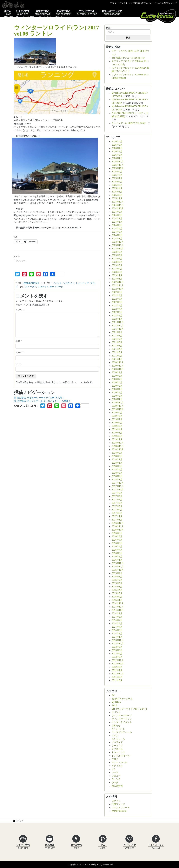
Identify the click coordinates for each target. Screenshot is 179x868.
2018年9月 (117, 453)
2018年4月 (117, 469)
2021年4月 (117, 349)
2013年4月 (117, 654)
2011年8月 (117, 680)
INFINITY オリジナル (122, 699)
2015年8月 (117, 577)
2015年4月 (117, 590)
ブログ (115, 759)
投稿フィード (118, 804)
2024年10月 (118, 208)
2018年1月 (117, 480)
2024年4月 (117, 229)
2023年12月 (118, 242)
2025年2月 (117, 195)
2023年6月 (117, 262)
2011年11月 (118, 674)
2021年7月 (117, 339)
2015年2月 (117, 597)
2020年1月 (117, 399)
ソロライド (69, 283)
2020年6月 (117, 382)
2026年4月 (117, 148)
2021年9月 (117, 332)
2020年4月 (117, 389)
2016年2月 (117, 557)
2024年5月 (117, 225)
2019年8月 (117, 416)
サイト (19, 364)
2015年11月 (118, 567)
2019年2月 (117, 436)
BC (113, 695)
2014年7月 (117, 620)
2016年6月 (117, 543)
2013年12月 (118, 640)
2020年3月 (117, 393)
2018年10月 (118, 449)
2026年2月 (117, 155)
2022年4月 (117, 309)
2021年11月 (118, 326)
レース (115, 772)
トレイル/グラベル (121, 756)
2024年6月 (117, 222)
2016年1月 (117, 560)
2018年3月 (117, 473)
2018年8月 (117, 456)
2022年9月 (117, 292)
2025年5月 (117, 185)
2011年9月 (117, 677)
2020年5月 (117, 386)
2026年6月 (117, 141)
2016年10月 (118, 530)
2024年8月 (117, 215)
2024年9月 (117, 212)
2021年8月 (117, 336)
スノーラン (31, 287)
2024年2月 (117, 235)
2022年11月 (118, 285)
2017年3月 (117, 513)
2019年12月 (118, 403)
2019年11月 (118, 406)
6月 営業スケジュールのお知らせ (128, 58)
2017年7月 (117, 500)
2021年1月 (117, 359)
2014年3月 (117, 630)
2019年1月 (117, 439)
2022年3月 (117, 312)
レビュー (116, 776)
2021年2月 (117, 356)
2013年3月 (117, 657)
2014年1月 (117, 637)
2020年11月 (118, 366)
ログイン (116, 801)
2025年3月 (117, 192)
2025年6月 (117, 182)
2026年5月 (117, 145)
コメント (20, 310)
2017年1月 (117, 520)
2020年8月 (117, 376)
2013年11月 (118, 644)
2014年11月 (118, 607)
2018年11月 (118, 446)
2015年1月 (117, 600)
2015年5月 (117, 587)
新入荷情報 (117, 786)
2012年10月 (118, 664)
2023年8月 (117, 255)
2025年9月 (117, 172)
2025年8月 (117, 175)
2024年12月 (118, 202)
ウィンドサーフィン (122, 719)
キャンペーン (118, 729)
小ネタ (115, 782)
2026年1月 (117, 158)
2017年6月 (117, 503)
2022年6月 (117, 302)
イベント (57, 283)
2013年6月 (117, 650)
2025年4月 (117, 188)
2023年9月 (117, 252)
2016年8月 (117, 536)
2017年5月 (117, 506)
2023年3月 (117, 272)
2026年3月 (117, 152)
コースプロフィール (122, 732)
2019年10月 (118, 409)
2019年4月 (117, 429)
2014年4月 (117, 627)
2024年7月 (117, 218)
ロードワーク (57, 287)
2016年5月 (117, 546)
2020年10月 (118, 369)
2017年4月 (117, 510)
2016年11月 (118, 526)
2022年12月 (118, 282)
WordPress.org (119, 811)
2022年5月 (117, 305)
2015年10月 (118, 570)
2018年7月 (117, 459)
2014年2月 (117, 633)
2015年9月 (117, 573)
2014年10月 (118, 610)
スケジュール (118, 739)
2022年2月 (117, 316)
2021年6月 (117, 342)
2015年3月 (117, 593)
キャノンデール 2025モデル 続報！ (129, 123)
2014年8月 (117, 617)
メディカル (117, 766)
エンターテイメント (122, 722)
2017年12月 (118, 483)
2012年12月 (118, 660)
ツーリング (117, 746)
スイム (115, 736)
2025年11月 (118, 165)
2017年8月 (117, 496)
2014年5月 (117, 623)
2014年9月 (117, 613)
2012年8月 (117, 667)
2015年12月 (118, 563)
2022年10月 (118, 289)
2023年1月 (117, 279)
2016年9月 (117, 533)
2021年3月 (117, 352)
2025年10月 (118, 168)
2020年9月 (117, 372)
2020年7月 (117, 379)
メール (19, 352)
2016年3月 (117, 553)
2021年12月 (118, 322)
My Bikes (116, 702)
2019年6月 (117, 423)
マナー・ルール (119, 762)
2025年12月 (118, 162)
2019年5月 (117, 426)
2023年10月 (118, 249)
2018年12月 (118, 443)
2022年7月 (117, 299)
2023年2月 (117, 275)
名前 (18, 341)
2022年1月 (117, 319)
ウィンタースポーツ (122, 716)
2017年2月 (117, 516)
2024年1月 (117, 239)
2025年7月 (117, 178)
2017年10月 (118, 490)
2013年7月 (117, 647)
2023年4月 (117, 269)
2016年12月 (118, 523)
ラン (114, 769)
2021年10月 (118, 329)
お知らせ (116, 726)
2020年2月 (117, 396)
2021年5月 (117, 346)
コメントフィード (121, 808)
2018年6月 (117, 463)
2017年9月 (117, 493)
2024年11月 (118, 205)
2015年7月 (117, 580)
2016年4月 (117, 550)
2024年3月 (117, 232)
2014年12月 (118, 603)
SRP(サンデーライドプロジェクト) (129, 709)
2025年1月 (117, 198)
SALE (114, 705)
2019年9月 (117, 413)
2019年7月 (117, 419)
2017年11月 (118, 486)
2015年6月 (117, 583)
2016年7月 (117, 540)
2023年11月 (118, 245)
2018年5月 (117, 466)
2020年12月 (118, 362)
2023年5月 (117, 265)
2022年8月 (117, 295)
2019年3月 (117, 433)
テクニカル (117, 749)
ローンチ (116, 779)
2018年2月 (117, 476)
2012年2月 (117, 670)
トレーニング (82, 283)
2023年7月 (117, 259)
